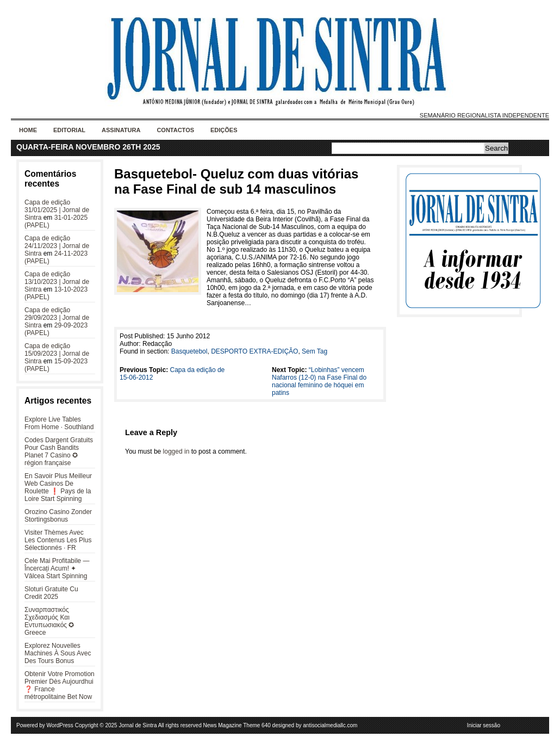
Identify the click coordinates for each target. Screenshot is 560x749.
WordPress (60, 725)
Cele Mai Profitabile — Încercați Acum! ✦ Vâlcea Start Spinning (57, 568)
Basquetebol (189, 351)
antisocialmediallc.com (330, 725)
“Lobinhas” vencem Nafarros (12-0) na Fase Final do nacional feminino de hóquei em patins (319, 381)
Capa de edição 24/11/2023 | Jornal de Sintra (57, 246)
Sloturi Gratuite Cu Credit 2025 (51, 593)
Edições (224, 130)
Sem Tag (315, 351)
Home (28, 130)
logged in (176, 451)
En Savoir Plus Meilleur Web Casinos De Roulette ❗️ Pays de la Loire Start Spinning (58, 487)
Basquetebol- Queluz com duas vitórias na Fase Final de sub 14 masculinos (236, 181)
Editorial (69, 130)
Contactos (175, 130)
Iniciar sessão (484, 725)
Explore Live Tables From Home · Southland (59, 423)
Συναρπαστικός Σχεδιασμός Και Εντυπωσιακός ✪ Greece (49, 621)
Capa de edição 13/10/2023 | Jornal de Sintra (57, 282)
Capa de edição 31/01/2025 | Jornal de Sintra (57, 210)
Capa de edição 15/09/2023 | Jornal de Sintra (57, 354)
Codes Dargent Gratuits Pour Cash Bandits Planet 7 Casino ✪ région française (59, 451)
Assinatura (121, 130)
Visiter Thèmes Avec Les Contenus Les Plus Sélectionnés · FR (58, 540)
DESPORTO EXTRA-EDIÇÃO (254, 351)
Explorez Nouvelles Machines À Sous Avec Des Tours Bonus (58, 653)
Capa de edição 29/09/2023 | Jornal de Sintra (57, 318)
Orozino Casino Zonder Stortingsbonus (58, 516)
